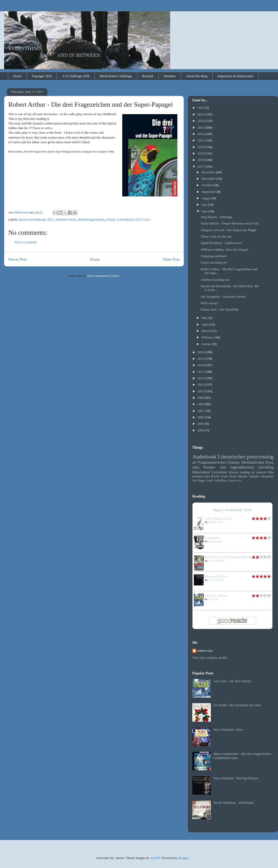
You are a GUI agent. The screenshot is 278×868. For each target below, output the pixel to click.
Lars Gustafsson (217, 561)
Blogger (183, 858)
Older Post (171, 259)
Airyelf (155, 858)
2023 (201, 127)
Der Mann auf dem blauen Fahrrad (228, 557)
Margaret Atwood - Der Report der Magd (228, 230)
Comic (209, 481)
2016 (201, 352)
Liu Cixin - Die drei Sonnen (232, 681)
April (206, 324)
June (205, 211)
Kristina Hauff (216, 522)
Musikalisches (253, 462)
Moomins (267, 476)
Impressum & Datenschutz (235, 76)
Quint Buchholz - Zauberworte (221, 243)
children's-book (66, 219)
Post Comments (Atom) (103, 276)
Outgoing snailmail (213, 256)
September (209, 192)
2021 (201, 140)
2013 (201, 372)
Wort (239, 481)
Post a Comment (26, 242)
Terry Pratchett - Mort (228, 730)
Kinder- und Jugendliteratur (229, 467)
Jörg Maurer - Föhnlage (216, 217)
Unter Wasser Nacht (218, 518)
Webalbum (221, 481)
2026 (201, 108)
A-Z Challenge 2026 (76, 76)
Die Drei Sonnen (216, 596)
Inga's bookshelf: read (232, 510)
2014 (201, 365)
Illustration (201, 472)
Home (18, 76)
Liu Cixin (213, 599)
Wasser (233, 472)
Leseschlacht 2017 (129, 219)
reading (245, 472)
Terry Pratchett (216, 580)
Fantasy (234, 462)
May (205, 318)
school (232, 481)
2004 (201, 430)
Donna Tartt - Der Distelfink (220, 309)
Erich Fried (229, 476)
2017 (201, 166)
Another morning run (215, 280)
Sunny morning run (214, 262)
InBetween (205, 651)
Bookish (148, 76)
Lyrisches (219, 472)
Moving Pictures (216, 576)
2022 (201, 134)
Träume (254, 476)
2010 (201, 391)
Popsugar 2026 (42, 76)
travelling (266, 467)
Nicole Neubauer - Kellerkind (233, 803)
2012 (201, 378)
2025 (201, 114)
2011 (201, 385)
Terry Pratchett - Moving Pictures (236, 778)
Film (270, 472)
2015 (201, 359)
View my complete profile (210, 658)
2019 (201, 153)
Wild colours (209, 303)
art (194, 462)
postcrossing (260, 456)
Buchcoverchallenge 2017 (36, 219)
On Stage (198, 480)
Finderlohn (212, 538)
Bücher (243, 476)
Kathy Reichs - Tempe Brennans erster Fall (229, 223)
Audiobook (204, 456)
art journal (258, 472)
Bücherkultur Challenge (116, 76)
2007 (201, 411)
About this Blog (197, 76)
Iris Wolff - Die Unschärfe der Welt (237, 705)
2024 (201, 121)
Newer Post (18, 259)
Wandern (170, 76)
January (207, 344)
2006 (201, 417)
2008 (201, 404)
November (209, 179)
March (206, 331)
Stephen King (215, 541)
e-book (110, 219)
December (209, 172)
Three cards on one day (216, 236)
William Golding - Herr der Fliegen (224, 250)
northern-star (201, 476)
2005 (201, 424)
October (207, 185)
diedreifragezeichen (91, 219)
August (207, 198)
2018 (201, 160)
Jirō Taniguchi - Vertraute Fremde (223, 297)
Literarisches (232, 456)
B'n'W (215, 476)
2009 (201, 398)
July (205, 205)
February (208, 337)
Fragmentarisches (212, 462)
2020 (201, 147)
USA (147, 219)
